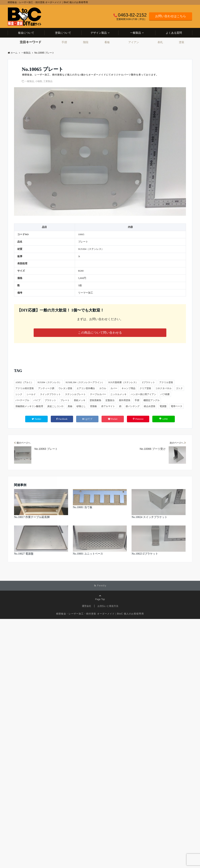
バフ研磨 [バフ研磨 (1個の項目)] (165, 394)
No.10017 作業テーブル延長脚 (32, 517)
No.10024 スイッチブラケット (149, 517)
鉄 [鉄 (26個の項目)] (120, 406)
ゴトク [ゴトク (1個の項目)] (179, 388)
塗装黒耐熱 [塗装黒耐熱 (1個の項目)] (95, 400)
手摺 (64, 42)
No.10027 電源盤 (24, 554)
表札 (160, 42)
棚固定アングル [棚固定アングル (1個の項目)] (152, 400)
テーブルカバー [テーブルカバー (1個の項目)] (98, 394)
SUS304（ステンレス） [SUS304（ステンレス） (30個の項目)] (49, 382)
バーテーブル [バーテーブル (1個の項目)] (22, 400)
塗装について (63, 33)
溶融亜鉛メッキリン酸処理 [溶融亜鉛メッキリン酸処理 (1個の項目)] (29, 406)
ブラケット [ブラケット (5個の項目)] (50, 400)
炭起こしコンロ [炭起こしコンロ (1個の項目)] (55, 406)
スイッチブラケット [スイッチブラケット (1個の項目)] (50, 394)
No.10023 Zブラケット (145, 554)
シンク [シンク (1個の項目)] (19, 394)
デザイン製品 (99, 33)
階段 (86, 42)
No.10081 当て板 (83, 507)
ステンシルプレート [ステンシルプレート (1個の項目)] (75, 394)
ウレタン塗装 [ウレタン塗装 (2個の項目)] (65, 388)
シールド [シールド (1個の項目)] (31, 394)
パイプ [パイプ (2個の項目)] (37, 400)
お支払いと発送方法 (108, 606)
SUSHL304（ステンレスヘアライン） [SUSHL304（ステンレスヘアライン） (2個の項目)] (85, 382)
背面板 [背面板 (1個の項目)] (93, 406)
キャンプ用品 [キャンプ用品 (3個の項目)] (128, 388)
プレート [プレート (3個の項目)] (65, 400)
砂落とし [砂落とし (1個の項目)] (81, 406)
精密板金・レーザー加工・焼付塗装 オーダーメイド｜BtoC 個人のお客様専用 (100, 614)
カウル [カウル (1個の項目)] (103, 388)
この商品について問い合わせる (100, 333)
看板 (107, 42)
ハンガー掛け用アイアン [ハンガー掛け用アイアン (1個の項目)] (143, 394)
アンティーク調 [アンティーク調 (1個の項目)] (46, 388)
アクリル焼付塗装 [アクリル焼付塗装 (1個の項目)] (25, 388)
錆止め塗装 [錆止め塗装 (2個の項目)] (150, 406)
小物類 (39, 81)
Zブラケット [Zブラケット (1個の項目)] (149, 382)
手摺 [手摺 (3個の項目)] (137, 400)
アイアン (134, 42)
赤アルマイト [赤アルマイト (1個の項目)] (108, 406)
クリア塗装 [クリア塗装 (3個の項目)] (145, 388)
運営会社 (87, 606)
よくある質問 (174, 33)
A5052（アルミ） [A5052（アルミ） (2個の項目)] (24, 382)
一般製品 (136, 33)
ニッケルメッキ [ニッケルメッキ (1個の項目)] (118, 394)
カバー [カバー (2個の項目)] (114, 388)
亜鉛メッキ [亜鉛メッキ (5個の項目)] (80, 400)
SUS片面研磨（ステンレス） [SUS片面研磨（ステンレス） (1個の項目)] (123, 382)
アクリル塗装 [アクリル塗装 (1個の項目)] (166, 382)
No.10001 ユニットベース (88, 554)
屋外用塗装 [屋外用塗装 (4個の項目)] (125, 400)
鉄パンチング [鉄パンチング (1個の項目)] (133, 406)
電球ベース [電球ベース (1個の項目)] (177, 406)
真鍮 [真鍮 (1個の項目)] (70, 406)
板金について (26, 33)
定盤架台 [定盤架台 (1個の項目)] (110, 400)
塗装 (182, 42)
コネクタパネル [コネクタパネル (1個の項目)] (163, 388)
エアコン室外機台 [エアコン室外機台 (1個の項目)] (86, 388)
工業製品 (48, 81)
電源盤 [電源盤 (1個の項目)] (163, 406)
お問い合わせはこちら (171, 16)
